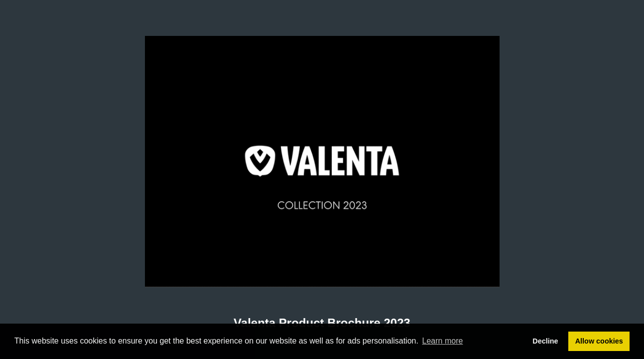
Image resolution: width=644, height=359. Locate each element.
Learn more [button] (443, 341)
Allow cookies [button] (599, 341)
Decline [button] (545, 341)
